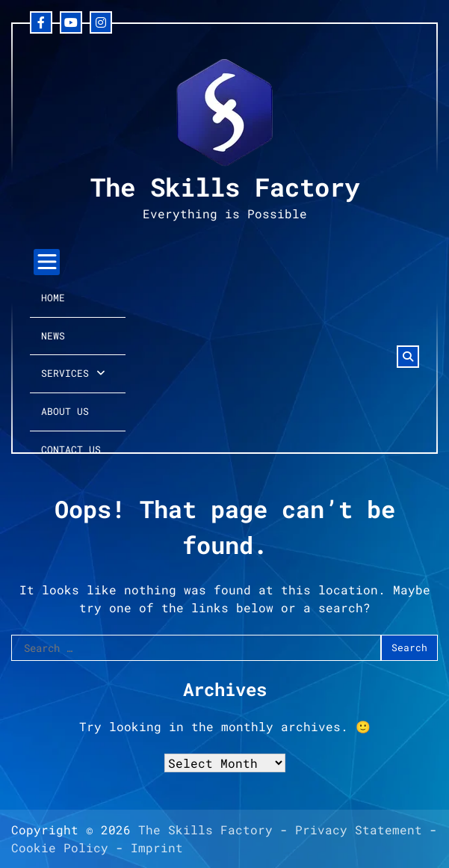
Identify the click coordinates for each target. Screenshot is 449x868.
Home (53, 298)
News (53, 336)
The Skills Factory (225, 187)
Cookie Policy (60, 847)
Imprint (157, 847)
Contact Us (71, 449)
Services (65, 373)
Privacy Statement (359, 829)
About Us (65, 411)
